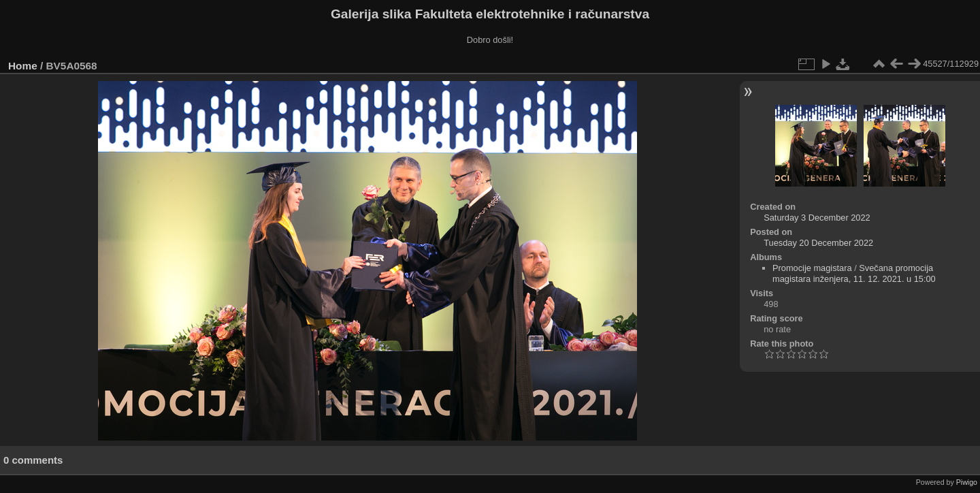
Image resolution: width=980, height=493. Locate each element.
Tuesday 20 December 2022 (818, 243)
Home (23, 66)
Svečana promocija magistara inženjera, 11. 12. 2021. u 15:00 (854, 273)
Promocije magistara (812, 268)
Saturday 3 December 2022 (817, 218)
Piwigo (967, 482)
